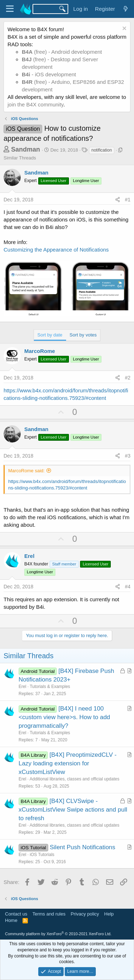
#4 (128, 587)
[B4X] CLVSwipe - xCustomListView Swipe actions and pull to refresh (73, 810)
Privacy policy (85, 914)
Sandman (26, 149)
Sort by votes (83, 335)
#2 (128, 378)
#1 (128, 200)
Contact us (16, 914)
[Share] (118, 200)
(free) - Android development (62, 52)
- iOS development (49, 74)
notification (102, 150)
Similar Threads (20, 158)
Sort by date (50, 335)
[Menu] (10, 9)
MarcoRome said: (26, 471)
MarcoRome (40, 351)
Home (11, 920)
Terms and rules (49, 914)
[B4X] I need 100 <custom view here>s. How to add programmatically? (64, 717)
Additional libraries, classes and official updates (75, 779)
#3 (128, 456)
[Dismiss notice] (123, 29)
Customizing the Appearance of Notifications (56, 250)
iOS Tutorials (42, 855)
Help (109, 914)
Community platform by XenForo (58, 934)
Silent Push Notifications (82, 847)
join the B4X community (35, 104)
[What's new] (126, 9)
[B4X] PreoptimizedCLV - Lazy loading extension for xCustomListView (68, 763)
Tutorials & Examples (50, 687)
